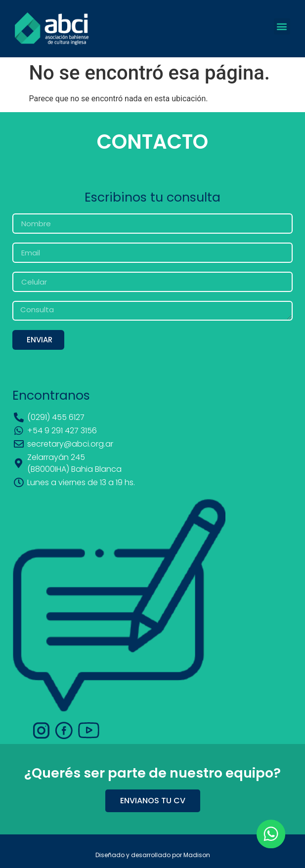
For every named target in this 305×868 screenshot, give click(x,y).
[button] (282, 26)
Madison (197, 855)
